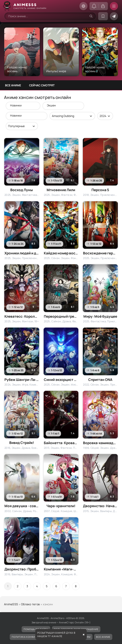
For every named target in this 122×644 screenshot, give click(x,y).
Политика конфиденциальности (35, 637)
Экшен (61, 105)
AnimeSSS (11, 604)
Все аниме (13, 85)
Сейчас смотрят (42, 85)
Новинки (21, 105)
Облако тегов (30, 604)
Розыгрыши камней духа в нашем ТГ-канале (56, 634)
